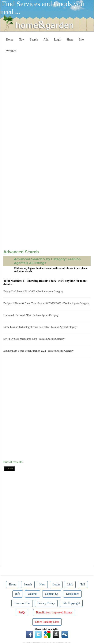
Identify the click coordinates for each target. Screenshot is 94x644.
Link (70, 584)
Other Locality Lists (47, 622)
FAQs (22, 612)
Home (10, 40)
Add (46, 40)
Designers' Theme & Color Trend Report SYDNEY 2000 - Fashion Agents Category (47, 303)
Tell (83, 584)
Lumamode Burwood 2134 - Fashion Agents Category (32, 315)
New (22, 40)
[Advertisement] (47, 102)
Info (81, 40)
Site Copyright (71, 603)
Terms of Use (22, 603)
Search (34, 40)
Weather (11, 51)
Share (70, 40)
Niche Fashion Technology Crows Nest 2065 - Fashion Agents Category (41, 327)
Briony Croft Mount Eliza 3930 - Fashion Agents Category (34, 291)
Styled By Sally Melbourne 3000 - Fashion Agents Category (35, 339)
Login (58, 40)
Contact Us (52, 594)
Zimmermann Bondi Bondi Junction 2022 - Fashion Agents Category (39, 351)
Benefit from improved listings (54, 612)
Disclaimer (72, 594)
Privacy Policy (46, 603)
